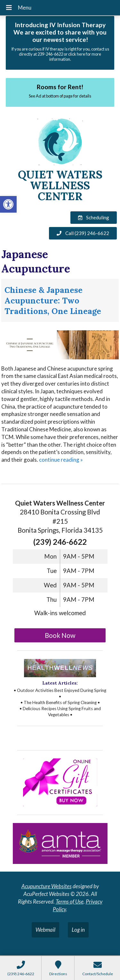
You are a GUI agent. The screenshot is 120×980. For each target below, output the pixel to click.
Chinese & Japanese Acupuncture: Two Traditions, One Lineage (53, 300)
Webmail (45, 930)
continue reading (61, 460)
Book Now (60, 635)
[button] (8, 204)
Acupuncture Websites (47, 886)
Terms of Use (70, 902)
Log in (78, 930)
